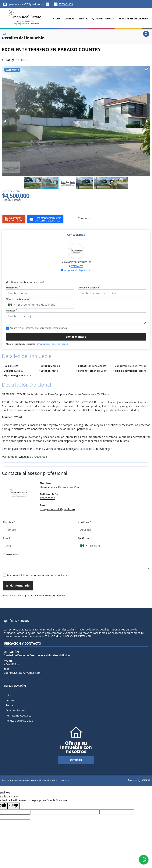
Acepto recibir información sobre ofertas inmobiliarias (38, 575)
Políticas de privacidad (19, 721)
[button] (147, 69)
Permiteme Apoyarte (133, 18)
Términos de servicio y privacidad (52, 344)
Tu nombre (13, 288)
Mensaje (11, 311)
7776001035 (66, 4)
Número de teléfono (18, 299)
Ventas (70, 18)
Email (7, 538)
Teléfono (84, 538)
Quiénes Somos (103, 18)
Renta (83, 18)
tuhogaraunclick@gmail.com (77, 270)
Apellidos (85, 522)
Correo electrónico (89, 288)
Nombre (9, 522)
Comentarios (11, 554)
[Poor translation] (14, 806)
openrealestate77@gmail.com (22, 673)
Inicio (56, 18)
